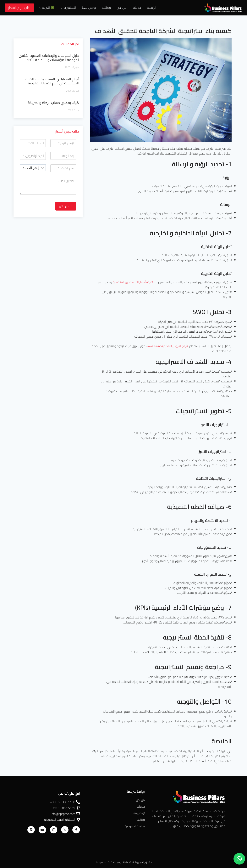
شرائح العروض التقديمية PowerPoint (166, 346)
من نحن (122, 8)
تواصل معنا (89, 8)
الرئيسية (152, 8)
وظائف (106, 8)
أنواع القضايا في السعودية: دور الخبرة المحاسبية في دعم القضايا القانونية (52, 81)
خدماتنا (137, 8)
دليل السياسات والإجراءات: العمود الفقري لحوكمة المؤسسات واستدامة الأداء (49, 58)
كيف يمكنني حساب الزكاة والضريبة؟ (53, 103)
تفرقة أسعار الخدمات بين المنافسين (131, 282)
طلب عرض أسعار (19, 8)
